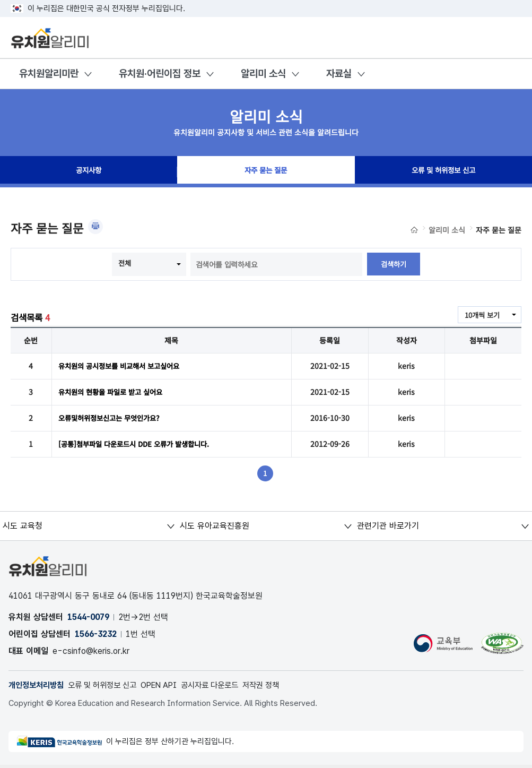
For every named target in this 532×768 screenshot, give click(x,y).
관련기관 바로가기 (388, 528)
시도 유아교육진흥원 (214, 528)
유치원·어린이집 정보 (160, 74)
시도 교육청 (23, 528)
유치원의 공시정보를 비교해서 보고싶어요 (124, 366)
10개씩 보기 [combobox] (481, 315)
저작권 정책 (281, 688)
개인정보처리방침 (38, 688)
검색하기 (394, 264)
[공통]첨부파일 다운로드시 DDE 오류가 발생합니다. (139, 446)
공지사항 (89, 172)
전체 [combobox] (124, 263)
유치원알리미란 (49, 74)
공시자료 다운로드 (226, 688)
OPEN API (171, 688)
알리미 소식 (263, 74)
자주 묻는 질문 (266, 172)
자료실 (339, 74)
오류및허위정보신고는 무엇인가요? (113, 419)
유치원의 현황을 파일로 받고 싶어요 (114, 393)
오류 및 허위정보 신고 (443, 172)
